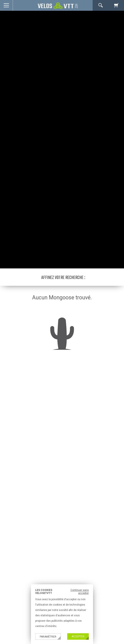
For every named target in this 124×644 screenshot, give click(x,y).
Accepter (78, 636)
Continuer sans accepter (80, 592)
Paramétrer (48, 637)
